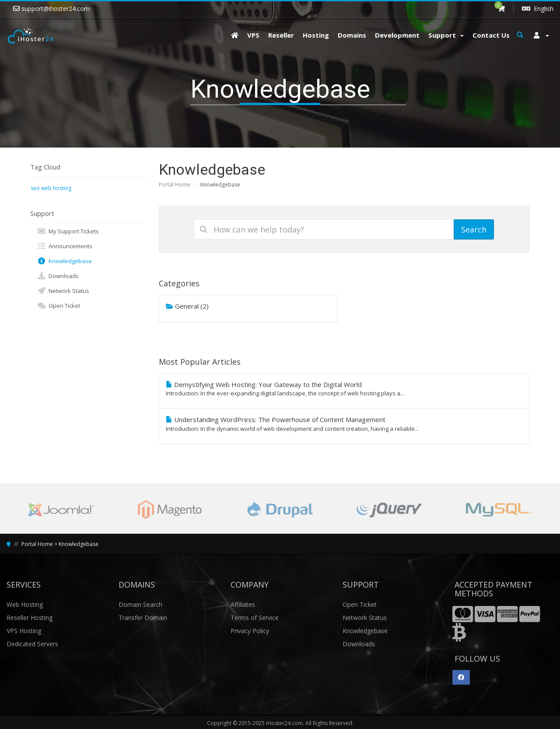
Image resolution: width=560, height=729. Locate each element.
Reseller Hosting (30, 618)
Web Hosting (25, 604)
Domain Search (140, 604)
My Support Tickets (68, 231)
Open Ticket (59, 306)
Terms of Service (255, 618)
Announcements (65, 246)
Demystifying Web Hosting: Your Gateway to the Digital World (344, 389)
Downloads (58, 276)
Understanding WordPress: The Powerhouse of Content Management (344, 424)
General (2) (187, 306)
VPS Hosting (24, 631)
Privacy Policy (250, 631)
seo (35, 188)
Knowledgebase (65, 261)
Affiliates (243, 604)
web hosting (56, 188)
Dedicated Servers (32, 644)
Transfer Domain (143, 618)
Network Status (63, 291)
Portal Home (175, 185)
